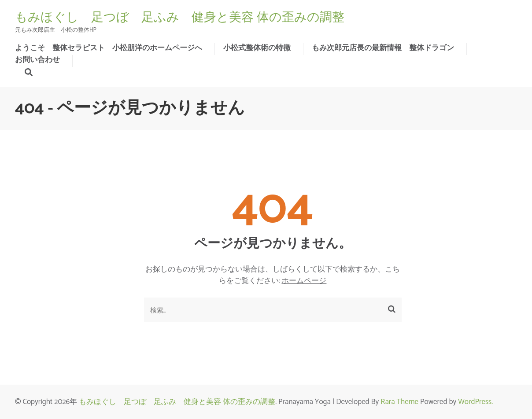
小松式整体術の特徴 (257, 48)
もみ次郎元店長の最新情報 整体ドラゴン (383, 48)
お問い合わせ (37, 60)
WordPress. (475, 402)
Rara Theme (399, 402)
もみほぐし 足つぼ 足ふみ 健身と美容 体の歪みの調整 (180, 17)
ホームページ (304, 281)
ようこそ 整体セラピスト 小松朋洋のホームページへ (109, 48)
